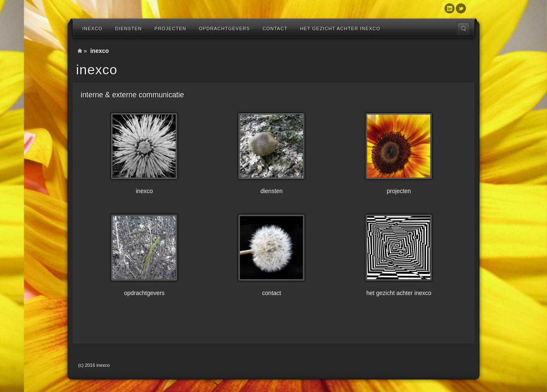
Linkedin (450, 8)
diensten (129, 29)
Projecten (171, 29)
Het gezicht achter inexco (340, 29)
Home (80, 51)
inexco (92, 29)
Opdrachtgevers (224, 29)
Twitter (461, 8)
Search (463, 29)
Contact (275, 29)
